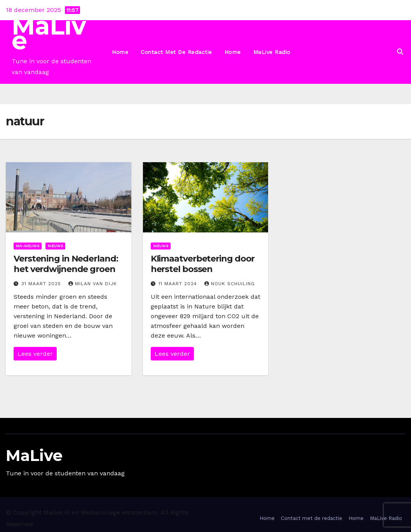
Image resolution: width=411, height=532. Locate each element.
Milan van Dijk (93, 284)
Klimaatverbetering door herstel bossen (203, 264)
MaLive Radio (272, 52)
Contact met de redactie (176, 52)
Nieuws (55, 246)
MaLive (49, 33)
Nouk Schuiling (230, 284)
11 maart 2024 (179, 284)
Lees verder (35, 354)
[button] (400, 52)
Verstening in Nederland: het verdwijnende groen (66, 264)
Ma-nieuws (28, 246)
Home (120, 52)
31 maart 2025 (42, 284)
